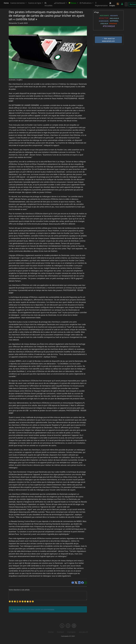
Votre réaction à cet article (19, 590)
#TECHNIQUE (108, 26)
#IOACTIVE (103, 18)
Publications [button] (86, 3)
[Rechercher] (126, 4)
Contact (61, 632)
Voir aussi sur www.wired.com (108, 40)
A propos (71, 632)
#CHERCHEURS (103, 21)
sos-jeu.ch (83, 632)
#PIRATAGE (113, 23)
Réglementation (101, 4)
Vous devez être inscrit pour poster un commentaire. (33, 609)
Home (6, 3)
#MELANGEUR (114, 18)
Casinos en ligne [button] (35, 3)
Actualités (49, 4)
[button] (73, 3)
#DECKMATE (104, 15)
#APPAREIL (114, 21)
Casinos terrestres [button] (18, 3)
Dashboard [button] (60, 3)
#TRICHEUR (104, 24)
